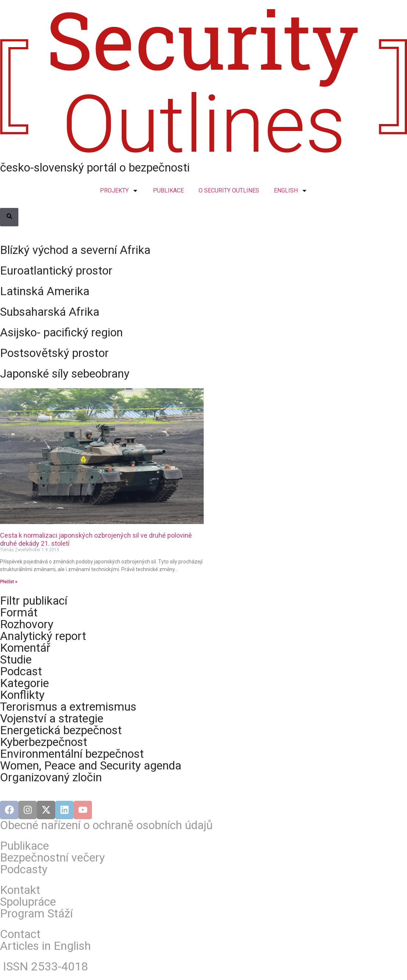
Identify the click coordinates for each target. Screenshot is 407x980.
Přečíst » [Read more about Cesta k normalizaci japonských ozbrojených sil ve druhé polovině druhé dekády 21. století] (9, 582)
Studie (16, 659)
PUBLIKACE (168, 190)
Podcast (21, 671)
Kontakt (20, 890)
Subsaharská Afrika (50, 312)
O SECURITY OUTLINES (229, 190)
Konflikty (22, 695)
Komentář (25, 648)
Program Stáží (36, 913)
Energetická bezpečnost (61, 730)
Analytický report (43, 636)
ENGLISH (291, 191)
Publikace (24, 846)
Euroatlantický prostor (56, 270)
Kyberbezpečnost (44, 742)
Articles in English (45, 946)
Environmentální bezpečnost (72, 754)
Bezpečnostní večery (52, 857)
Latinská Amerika (45, 291)
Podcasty (24, 869)
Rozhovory (27, 624)
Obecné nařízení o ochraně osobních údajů (106, 825)
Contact (20, 934)
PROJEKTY (119, 191)
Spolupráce (28, 902)
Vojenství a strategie (52, 718)
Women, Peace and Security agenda (91, 765)
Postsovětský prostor (54, 353)
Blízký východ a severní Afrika (75, 250)
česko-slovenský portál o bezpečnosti (95, 167)
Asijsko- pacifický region (61, 332)
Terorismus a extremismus (68, 707)
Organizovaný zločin (51, 777)
